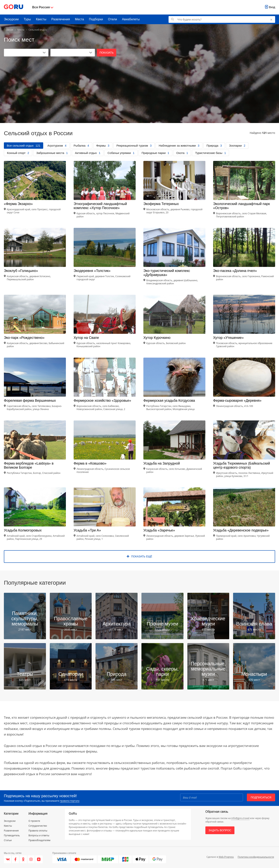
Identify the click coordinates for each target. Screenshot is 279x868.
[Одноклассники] (23, 859)
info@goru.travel (240, 818)
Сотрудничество (38, 826)
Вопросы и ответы (39, 835)
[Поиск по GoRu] (222, 19)
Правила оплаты (38, 831)
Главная (9, 30)
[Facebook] (15, 859)
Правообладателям (39, 840)
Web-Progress (226, 857)
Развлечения (61, 19)
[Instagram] (31, 859)
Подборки (96, 19)
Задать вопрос (220, 830)
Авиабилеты (131, 19)
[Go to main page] (14, 7)
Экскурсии (11, 19)
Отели (112, 19)
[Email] (212, 797)
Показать (107, 53)
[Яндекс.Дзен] (39, 859)
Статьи (8, 840)
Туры (27, 19)
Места (79, 19)
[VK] (8, 859)
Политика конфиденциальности (256, 857)
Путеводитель (12, 835)
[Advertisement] (139, 85)
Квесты (41, 19)
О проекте (34, 821)
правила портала (70, 801)
